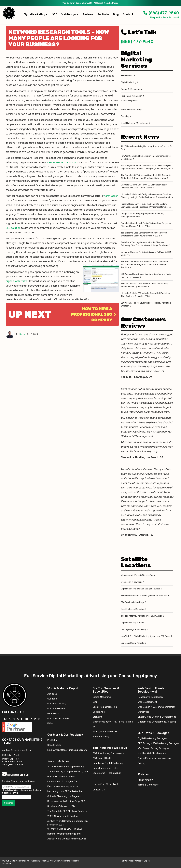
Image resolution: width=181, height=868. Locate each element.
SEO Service (128, 861)
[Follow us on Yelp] (18, 719)
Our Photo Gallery (57, 704)
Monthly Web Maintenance (152, 753)
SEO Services (127, 76)
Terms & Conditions (148, 785)
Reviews (88, 14)
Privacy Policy (145, 780)
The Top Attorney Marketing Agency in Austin (142, 616)
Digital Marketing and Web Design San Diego (141, 589)
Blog (116, 14)
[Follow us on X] (10, 719)
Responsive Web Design (132, 96)
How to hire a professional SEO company (93, 314)
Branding (125, 116)
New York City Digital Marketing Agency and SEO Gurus (146, 636)
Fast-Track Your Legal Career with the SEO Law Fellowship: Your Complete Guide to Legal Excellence (145, 244)
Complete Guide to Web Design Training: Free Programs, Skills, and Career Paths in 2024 (146, 225)
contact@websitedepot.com (17, 750)
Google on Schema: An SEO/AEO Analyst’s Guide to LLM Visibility (146, 254)
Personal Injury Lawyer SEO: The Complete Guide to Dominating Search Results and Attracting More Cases (146, 206)
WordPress (143, 712)
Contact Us (99, 790)
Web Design (70, 14)
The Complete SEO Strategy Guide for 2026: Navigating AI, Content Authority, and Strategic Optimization (146, 177)
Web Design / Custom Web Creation (157, 707)
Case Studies (54, 745)
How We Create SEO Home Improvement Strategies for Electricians (146, 157)
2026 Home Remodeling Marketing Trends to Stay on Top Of (147, 148)
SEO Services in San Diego (133, 602)
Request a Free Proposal (165, 18)
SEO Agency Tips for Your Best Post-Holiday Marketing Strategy (146, 304)
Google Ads (99, 712)
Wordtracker (110, 196)
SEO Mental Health (102, 758)
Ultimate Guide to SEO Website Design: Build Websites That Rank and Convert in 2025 (145, 295)
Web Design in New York (131, 582)
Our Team (52, 699)
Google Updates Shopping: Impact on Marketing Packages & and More (142, 215)
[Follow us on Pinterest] (39, 719)
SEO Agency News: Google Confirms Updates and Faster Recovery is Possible (146, 276)
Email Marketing (101, 737)
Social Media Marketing (131, 110)
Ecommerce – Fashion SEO (107, 773)
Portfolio (103, 14)
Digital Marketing (36, 14)
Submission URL (10, 793)
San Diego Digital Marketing (133, 643)
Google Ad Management (132, 89)
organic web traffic (17, 281)
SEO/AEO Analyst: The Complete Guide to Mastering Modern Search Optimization (145, 285)
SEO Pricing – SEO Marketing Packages (158, 743)
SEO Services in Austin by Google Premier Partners (144, 596)
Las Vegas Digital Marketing (133, 629)
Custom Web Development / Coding (157, 722)
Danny (22, 334)
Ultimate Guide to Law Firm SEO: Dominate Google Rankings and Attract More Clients (144, 186)
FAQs (50, 723)
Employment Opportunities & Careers (67, 750)
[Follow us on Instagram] (14, 719)
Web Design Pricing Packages (153, 748)
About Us (52, 694)
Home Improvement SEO (105, 768)
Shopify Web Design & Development (157, 717)
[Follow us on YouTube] (27, 719)
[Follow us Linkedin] (35, 719)
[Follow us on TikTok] (31, 719)
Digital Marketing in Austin (133, 623)
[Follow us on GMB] (23, 719)
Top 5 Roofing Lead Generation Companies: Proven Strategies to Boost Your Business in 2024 (144, 234)
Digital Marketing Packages (152, 738)
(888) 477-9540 (161, 13)
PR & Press (53, 714)
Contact (128, 14)
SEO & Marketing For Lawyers (108, 753)
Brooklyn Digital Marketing (133, 609)
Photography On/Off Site (106, 732)
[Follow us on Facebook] (6, 719)
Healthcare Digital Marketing (108, 763)
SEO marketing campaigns (62, 163)
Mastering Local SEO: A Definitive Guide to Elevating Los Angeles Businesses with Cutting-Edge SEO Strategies (146, 167)
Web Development (129, 101)
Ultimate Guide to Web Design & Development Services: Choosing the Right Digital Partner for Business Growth (146, 196)
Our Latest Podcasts (58, 718)
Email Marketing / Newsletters (135, 123)
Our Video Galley (56, 709)
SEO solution (13, 228)
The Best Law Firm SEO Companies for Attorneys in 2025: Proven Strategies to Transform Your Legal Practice (144, 265)
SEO (55, 14)
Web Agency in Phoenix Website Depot (138, 575)
